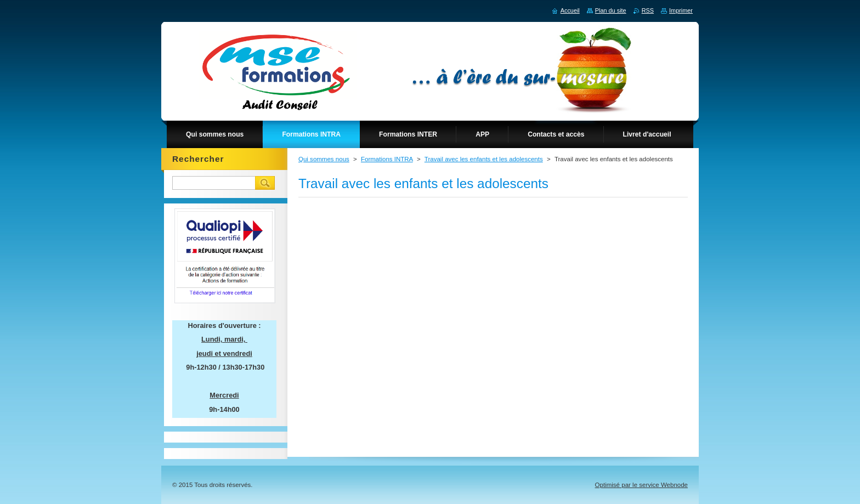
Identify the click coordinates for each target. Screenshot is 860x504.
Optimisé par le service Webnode (641, 485)
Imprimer (681, 10)
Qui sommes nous (324, 159)
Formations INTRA (387, 159)
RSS (648, 10)
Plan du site (611, 10)
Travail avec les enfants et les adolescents (484, 159)
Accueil (570, 10)
